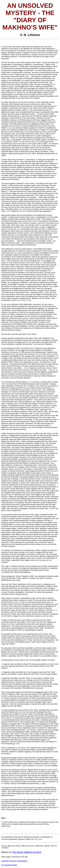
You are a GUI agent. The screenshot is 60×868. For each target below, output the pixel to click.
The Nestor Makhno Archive (27, 852)
